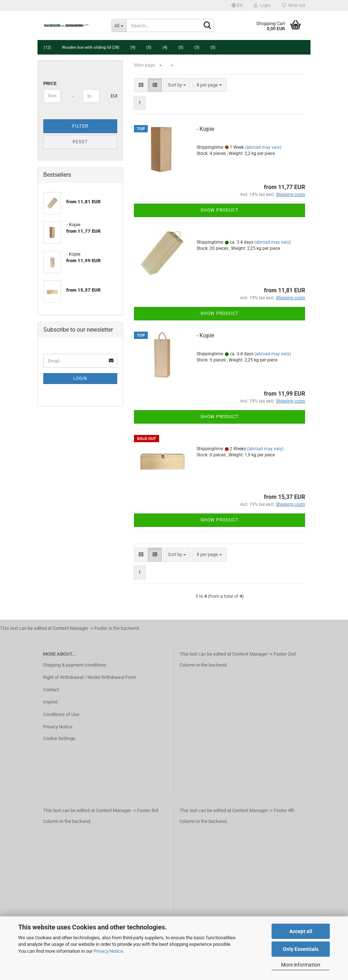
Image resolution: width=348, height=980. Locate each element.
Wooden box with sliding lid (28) (91, 47)
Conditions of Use (61, 714)
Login (80, 379)
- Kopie (205, 129)
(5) (149, 47)
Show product (220, 210)
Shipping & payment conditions (75, 665)
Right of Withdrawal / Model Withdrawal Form (90, 677)
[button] (237, 5)
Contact (51, 690)
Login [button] (262, 5)
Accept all (301, 931)
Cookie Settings (59, 738)
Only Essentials (301, 949)
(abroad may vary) (263, 147)
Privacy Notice (108, 951)
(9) (133, 47)
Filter (80, 126)
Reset (80, 142)
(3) (197, 47)
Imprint (50, 702)
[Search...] (119, 25)
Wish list (293, 5)
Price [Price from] (50, 83)
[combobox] (177, 85)
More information (301, 965)
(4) (165, 47)
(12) (47, 47)
